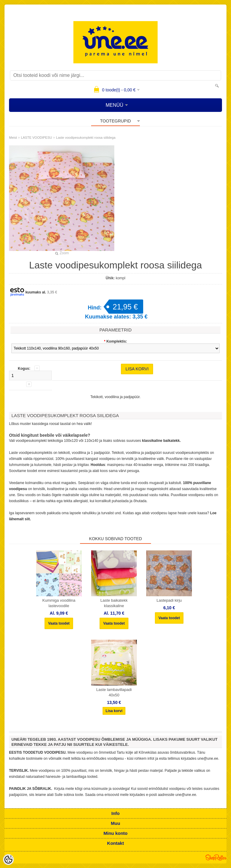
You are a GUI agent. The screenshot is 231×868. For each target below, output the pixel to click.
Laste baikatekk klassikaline (114, 603)
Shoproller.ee (216, 857)
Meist (13, 138)
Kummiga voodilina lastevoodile (59, 603)
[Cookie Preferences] (8, 860)
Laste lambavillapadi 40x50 (114, 692)
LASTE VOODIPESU (37, 138)
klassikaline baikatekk (161, 441)
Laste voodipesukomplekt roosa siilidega (86, 138)
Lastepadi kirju (169, 600)
